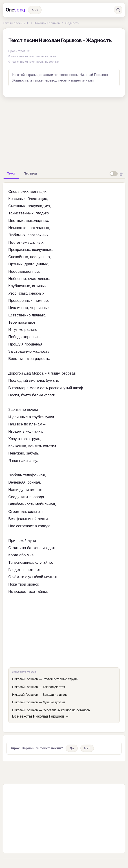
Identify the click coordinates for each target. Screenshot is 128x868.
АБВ (35, 10)
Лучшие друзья (54, 702)
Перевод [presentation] (30, 173)
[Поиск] (118, 10)
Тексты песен (13, 23)
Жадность (72, 23)
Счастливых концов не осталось (66, 710)
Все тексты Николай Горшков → (41, 716)
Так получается (54, 687)
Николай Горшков (47, 23)
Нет (87, 748)
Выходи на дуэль (55, 695)
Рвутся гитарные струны (60, 679)
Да (72, 748)
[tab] (11, 173)
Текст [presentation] (11, 173)
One (15, 10)
